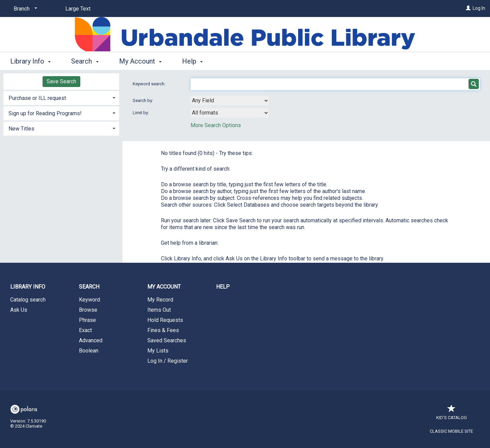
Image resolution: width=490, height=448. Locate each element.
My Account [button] (140, 61)
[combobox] (230, 101)
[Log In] (468, 8)
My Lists (158, 351)
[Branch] (24, 9)
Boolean (89, 351)
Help (223, 287)
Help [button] (192, 61)
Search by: (143, 100)
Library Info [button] (30, 61)
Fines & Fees (163, 330)
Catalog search (28, 300)
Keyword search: (150, 84)
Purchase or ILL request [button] (37, 98)
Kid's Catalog (452, 414)
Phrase (87, 320)
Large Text (78, 9)
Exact (85, 330)
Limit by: (141, 113)
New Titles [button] (21, 129)
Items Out (159, 310)
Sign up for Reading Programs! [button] (45, 113)
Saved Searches (167, 340)
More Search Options (216, 125)
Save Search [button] (61, 81)
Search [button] (85, 61)
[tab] (61, 97)
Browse (88, 310)
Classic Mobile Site (451, 431)
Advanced (91, 340)
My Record (160, 300)
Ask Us (19, 310)
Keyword (89, 300)
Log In (479, 8)
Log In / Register (168, 361)
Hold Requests (165, 320)
